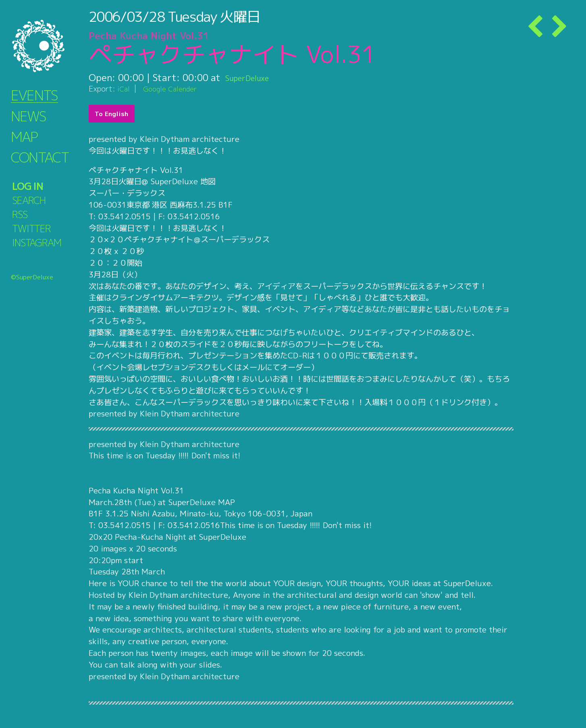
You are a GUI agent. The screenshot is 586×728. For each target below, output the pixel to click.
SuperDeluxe (253, 77)
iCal (124, 88)
